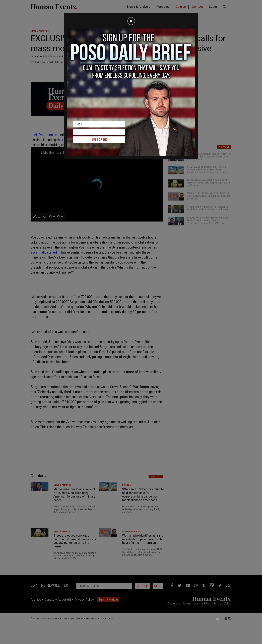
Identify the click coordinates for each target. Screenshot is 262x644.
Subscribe (99, 140)
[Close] (131, 21)
